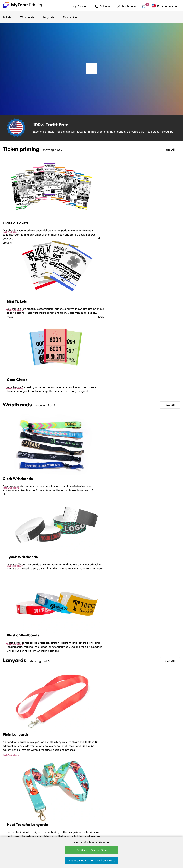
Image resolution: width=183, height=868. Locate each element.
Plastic (65, 822)
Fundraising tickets (43, 822)
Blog (5, 812)
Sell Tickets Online (42, 827)
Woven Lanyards (100, 812)
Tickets (7, 17)
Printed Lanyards (100, 817)
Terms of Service (12, 822)
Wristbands (27, 17)
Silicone (66, 831)
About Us (8, 817)
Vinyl (64, 827)
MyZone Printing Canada (12, 833)
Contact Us (92, 761)
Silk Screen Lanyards (102, 822)
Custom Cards (72, 17)
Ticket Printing (40, 812)
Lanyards (49, 17)
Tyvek (65, 817)
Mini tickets (38, 817)
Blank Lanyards (99, 834)
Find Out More (12, 232)
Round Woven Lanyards (98, 828)
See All (170, 149)
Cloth (64, 812)
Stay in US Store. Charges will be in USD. (91, 860)
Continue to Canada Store (92, 850)
